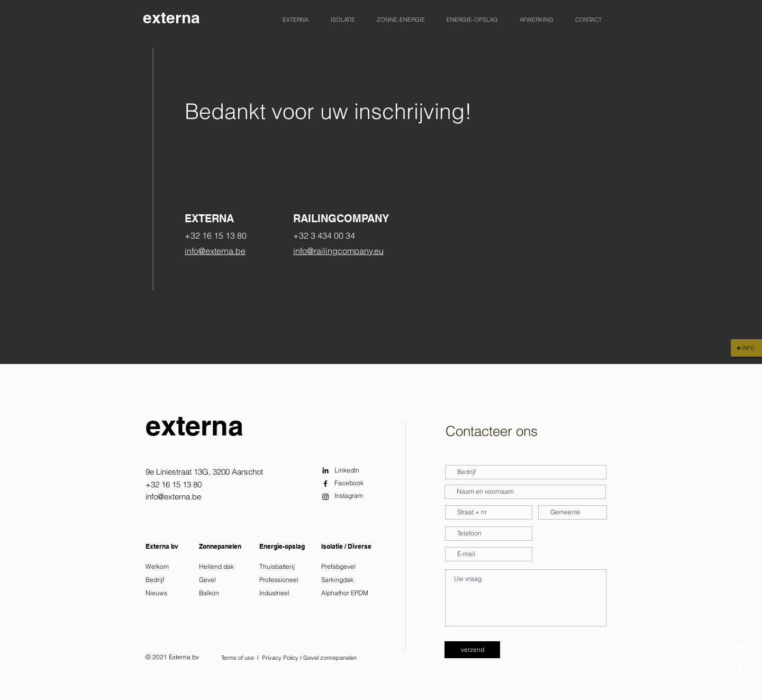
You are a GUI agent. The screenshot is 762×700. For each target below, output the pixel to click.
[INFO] (746, 348)
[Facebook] (741, 665)
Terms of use (238, 658)
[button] (296, 20)
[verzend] (472, 650)
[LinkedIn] (741, 646)
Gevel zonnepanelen (330, 658)
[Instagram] (741, 683)
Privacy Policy (280, 658)
